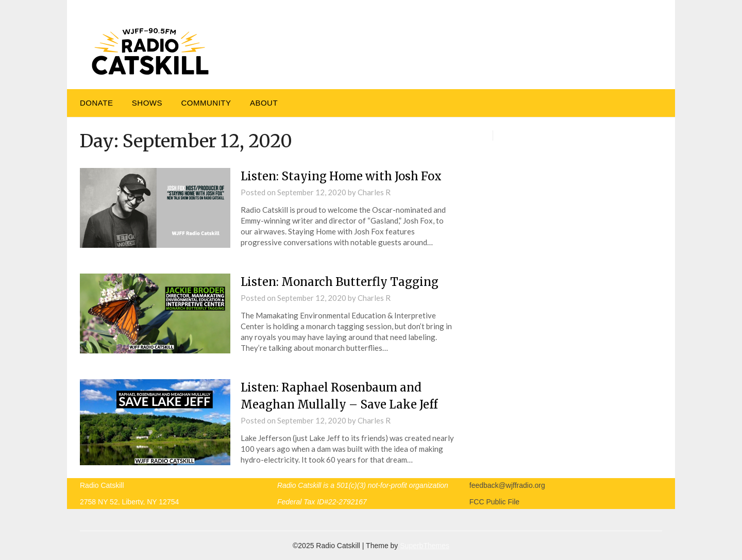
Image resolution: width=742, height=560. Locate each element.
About (264, 103)
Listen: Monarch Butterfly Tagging (340, 282)
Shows (147, 103)
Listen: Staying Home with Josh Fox (341, 176)
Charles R (374, 192)
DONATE (96, 103)
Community (206, 103)
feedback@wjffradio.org (507, 485)
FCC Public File (494, 502)
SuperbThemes (425, 546)
